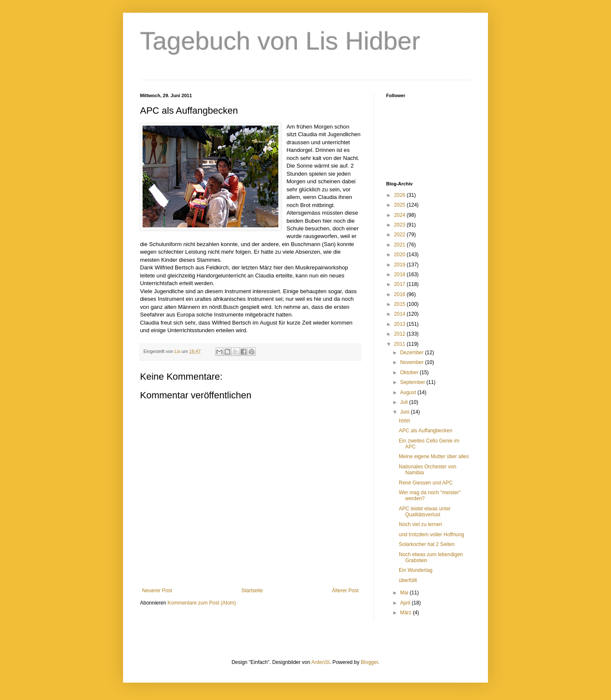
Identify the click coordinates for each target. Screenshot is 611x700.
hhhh (405, 421)
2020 (401, 255)
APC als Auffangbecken (426, 431)
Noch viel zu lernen (420, 524)
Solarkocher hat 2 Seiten (427, 544)
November (413, 362)
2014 (401, 314)
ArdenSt (321, 662)
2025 (401, 205)
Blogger (369, 662)
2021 (401, 245)
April (406, 603)
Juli (405, 402)
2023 (401, 225)
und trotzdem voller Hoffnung (432, 535)
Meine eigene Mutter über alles (434, 456)
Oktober (410, 372)
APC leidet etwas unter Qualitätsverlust (425, 512)
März (406, 613)
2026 (401, 195)
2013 (401, 324)
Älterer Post (345, 591)
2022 (401, 235)
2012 (401, 334)
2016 (401, 294)
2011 (401, 344)
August (409, 392)
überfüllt (408, 580)
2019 (401, 265)
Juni (405, 412)
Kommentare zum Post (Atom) (202, 603)
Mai (405, 593)
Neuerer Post (157, 591)
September (413, 382)
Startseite (252, 591)
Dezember (413, 353)
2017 (401, 284)
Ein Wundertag (416, 570)
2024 (401, 215)
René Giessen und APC (426, 483)
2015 (401, 304)
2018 (401, 274)
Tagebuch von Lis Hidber (280, 41)
